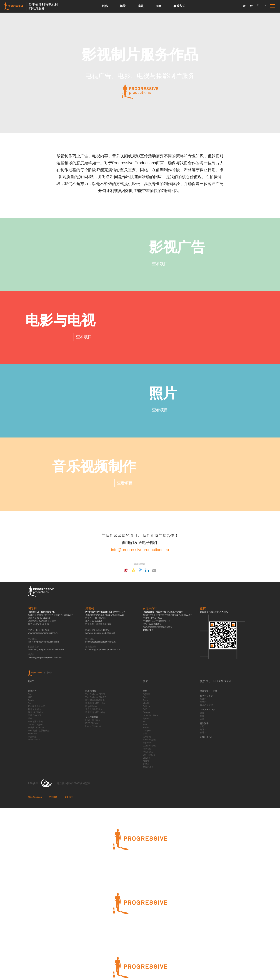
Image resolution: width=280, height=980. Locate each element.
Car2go (146, 758)
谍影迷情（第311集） (96, 703)
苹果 (145, 734)
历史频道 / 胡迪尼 (36, 706)
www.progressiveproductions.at (100, 633)
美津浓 (146, 764)
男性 (202, 716)
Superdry (147, 743)
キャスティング (207, 710)
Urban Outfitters (150, 715)
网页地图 (69, 797)
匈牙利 (203, 699)
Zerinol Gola (34, 740)
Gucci (31, 694)
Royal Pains (91, 706)
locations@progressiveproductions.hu (46, 650)
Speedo (146, 718)
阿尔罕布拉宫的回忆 (95, 700)
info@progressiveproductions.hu (43, 642)
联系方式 (179, 6)
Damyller (147, 731)
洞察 (159, 6)
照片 (163, 393)
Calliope (147, 706)
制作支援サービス (209, 691)
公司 (202, 726)
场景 (123, 6)
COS (145, 709)
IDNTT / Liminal (93, 720)
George (146, 712)
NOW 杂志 (148, 752)
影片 (31, 681)
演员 (141, 6)
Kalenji (146, 761)
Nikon (145, 721)
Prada (31, 700)
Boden (146, 728)
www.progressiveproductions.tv (157, 627)
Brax (145, 725)
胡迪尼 (146, 703)
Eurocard (32, 734)
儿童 (202, 719)
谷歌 (30, 697)
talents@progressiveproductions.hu (45, 657)
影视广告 (177, 247)
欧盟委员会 (148, 767)
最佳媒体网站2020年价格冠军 (74, 783)
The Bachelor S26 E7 (96, 697)
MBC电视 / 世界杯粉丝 (39, 731)
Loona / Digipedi (93, 726)
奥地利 (203, 702)
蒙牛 (30, 718)
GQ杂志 (147, 694)
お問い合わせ (206, 737)
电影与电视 (60, 320)
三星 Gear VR (35, 715)
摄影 (146, 681)
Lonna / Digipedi (36, 725)
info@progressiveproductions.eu (140, 550)
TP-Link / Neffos (36, 712)
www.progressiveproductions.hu (43, 633)
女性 (202, 713)
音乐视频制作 (94, 466)
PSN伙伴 (33, 783)
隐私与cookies (35, 797)
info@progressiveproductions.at (100, 642)
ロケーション (206, 696)
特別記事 (204, 723)
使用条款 (53, 797)
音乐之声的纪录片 (94, 709)
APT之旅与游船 (35, 721)
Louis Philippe (149, 746)
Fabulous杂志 (149, 740)
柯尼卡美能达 (34, 709)
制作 (105, 6)
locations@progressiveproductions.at (103, 650)
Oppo (31, 703)
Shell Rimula (149, 755)
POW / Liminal (92, 723)
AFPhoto (147, 749)
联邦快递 (32, 737)
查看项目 (160, 264)
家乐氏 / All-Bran (36, 728)
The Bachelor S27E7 (95, 694)
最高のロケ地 (206, 705)
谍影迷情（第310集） (96, 712)
